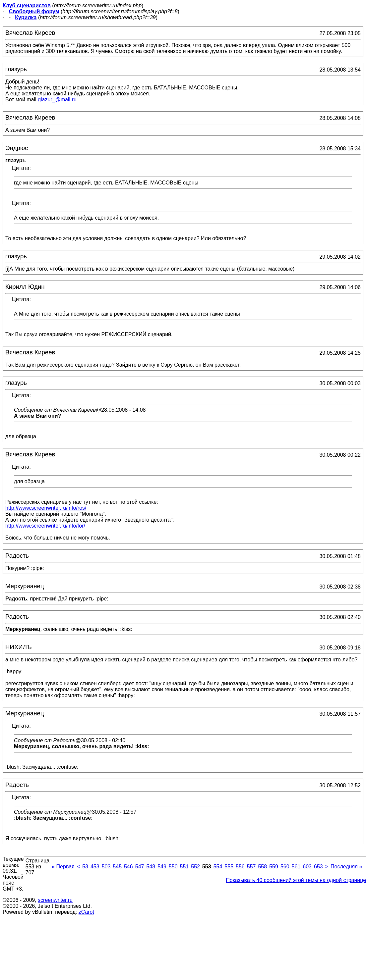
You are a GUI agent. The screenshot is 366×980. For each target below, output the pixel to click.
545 (117, 867)
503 (106, 867)
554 (218, 867)
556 (240, 867)
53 (85, 867)
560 (285, 867)
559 (274, 867)
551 (184, 867)
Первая (63, 867)
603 (307, 867)
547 (140, 867)
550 (173, 867)
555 (229, 867)
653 (318, 867)
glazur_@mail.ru (57, 100)
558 (262, 867)
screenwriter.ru (55, 900)
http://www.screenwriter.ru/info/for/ (45, 526)
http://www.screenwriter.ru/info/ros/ (46, 508)
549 (162, 867)
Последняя (346, 867)
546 (128, 867)
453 (95, 867)
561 (296, 867)
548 (151, 867)
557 (251, 867)
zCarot (86, 912)
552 (195, 867)
